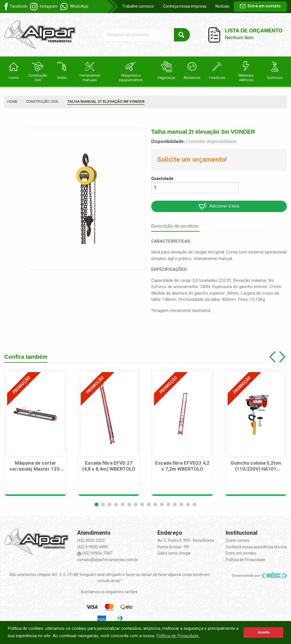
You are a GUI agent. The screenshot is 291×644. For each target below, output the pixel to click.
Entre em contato (260, 6)
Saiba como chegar (174, 553)
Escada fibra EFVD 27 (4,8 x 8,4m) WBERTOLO (109, 466)
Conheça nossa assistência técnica (256, 547)
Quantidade (162, 179)
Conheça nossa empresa (185, 6)
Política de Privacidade (245, 560)
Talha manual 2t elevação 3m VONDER (106, 101)
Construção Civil (42, 101)
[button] (96, 504)
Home (13, 101)
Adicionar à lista (219, 206)
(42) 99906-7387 (97, 553)
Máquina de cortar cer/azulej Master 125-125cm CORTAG (35, 466)
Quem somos (237, 541)
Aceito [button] (264, 632)
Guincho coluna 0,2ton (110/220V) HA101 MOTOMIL (256, 466)
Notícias (222, 6)
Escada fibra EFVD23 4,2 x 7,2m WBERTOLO (182, 466)
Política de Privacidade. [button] (178, 636)
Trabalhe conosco (138, 6)
